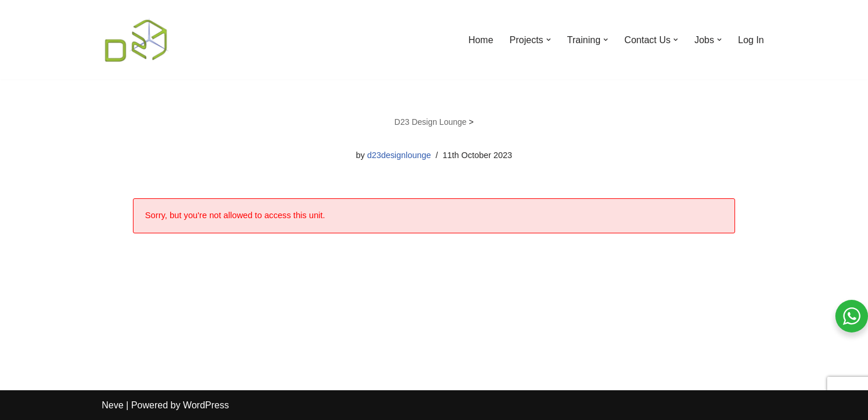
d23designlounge (399, 155)
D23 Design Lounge (431, 122)
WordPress (206, 405)
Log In (751, 40)
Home (481, 40)
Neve (113, 405)
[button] (549, 40)
